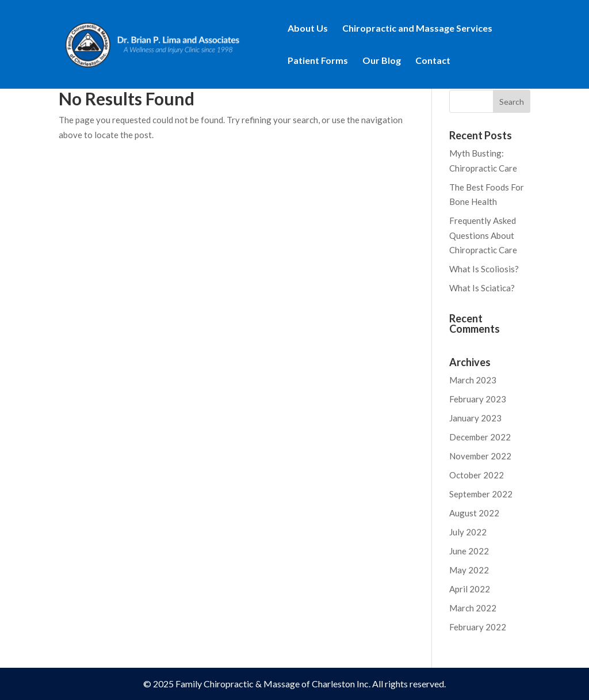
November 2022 (480, 456)
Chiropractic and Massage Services (417, 29)
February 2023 (478, 399)
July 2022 (468, 532)
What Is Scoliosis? (484, 269)
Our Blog (382, 61)
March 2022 (473, 608)
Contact (433, 61)
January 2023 (475, 418)
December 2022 (480, 437)
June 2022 (469, 551)
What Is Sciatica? (482, 288)
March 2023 (473, 380)
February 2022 (478, 627)
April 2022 (470, 589)
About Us (308, 29)
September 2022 (481, 494)
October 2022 (477, 475)
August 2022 (474, 513)
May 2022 (469, 570)
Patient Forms (318, 61)
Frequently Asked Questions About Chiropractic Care (483, 235)
